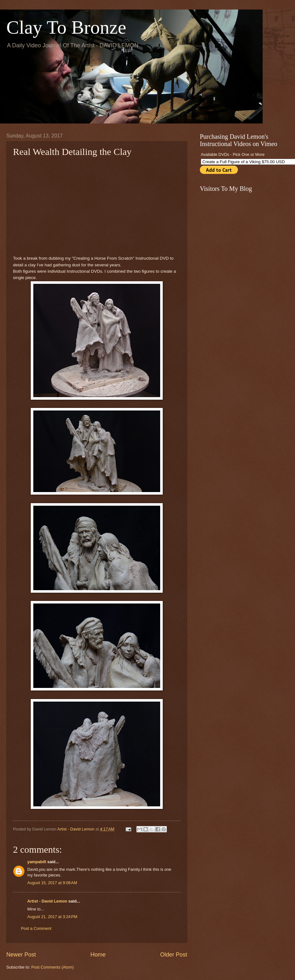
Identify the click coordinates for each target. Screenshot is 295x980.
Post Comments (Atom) (53, 967)
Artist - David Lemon (47, 901)
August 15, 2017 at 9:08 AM (52, 883)
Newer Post (21, 955)
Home (98, 955)
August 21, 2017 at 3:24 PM (52, 917)
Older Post (174, 955)
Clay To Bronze (66, 27)
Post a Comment (36, 928)
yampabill (37, 862)
